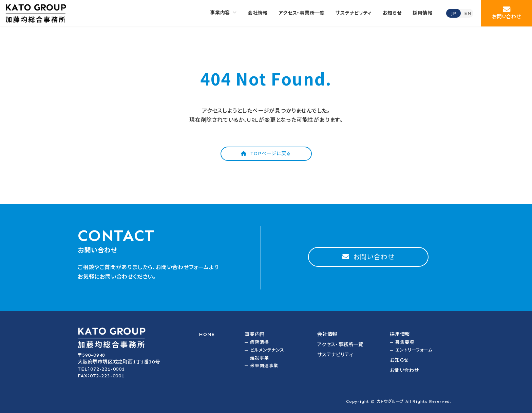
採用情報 (400, 334)
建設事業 (259, 358)
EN (468, 13)
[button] (507, 13)
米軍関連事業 (264, 366)
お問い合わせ (404, 370)
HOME (207, 334)
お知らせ (399, 360)
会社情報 (327, 334)
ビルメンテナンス (267, 350)
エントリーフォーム (414, 350)
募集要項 (405, 342)
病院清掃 (259, 342)
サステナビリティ (335, 355)
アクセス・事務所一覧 (340, 344)
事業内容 (255, 334)
